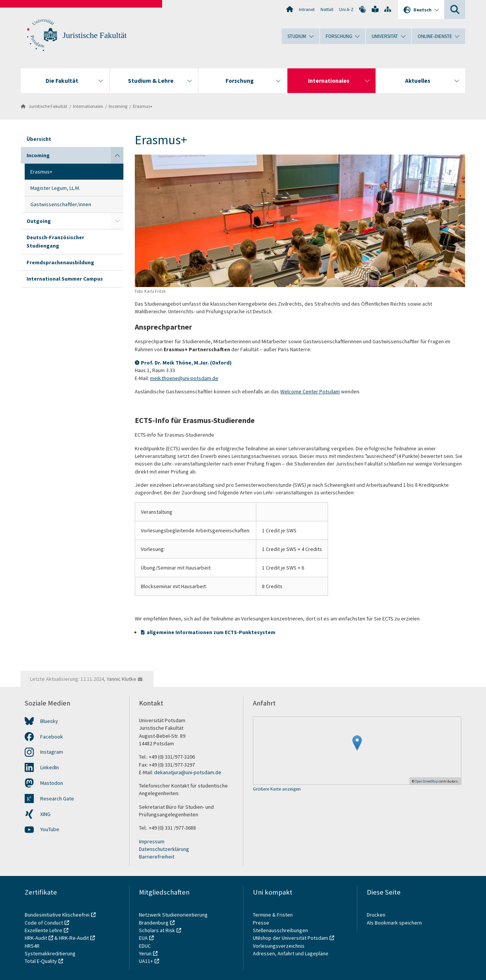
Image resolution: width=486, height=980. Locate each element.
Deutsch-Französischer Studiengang (55, 241)
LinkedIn (50, 767)
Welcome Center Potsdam (310, 391)
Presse (262, 923)
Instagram (52, 752)
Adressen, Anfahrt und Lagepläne (291, 953)
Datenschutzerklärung (164, 849)
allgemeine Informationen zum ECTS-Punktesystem (211, 632)
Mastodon (52, 783)
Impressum (152, 841)
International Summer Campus (65, 279)
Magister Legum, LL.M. (55, 188)
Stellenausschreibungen (280, 930)
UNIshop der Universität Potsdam (290, 938)
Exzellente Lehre (43, 930)
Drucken (376, 915)
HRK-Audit (36, 938)
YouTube (50, 829)
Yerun (145, 953)
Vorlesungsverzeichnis (279, 946)
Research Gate (57, 799)
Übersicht (39, 139)
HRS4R (32, 946)
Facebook (52, 737)
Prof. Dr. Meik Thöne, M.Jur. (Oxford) (186, 363)
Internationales (88, 106)
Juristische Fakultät (95, 35)
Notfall (327, 9)
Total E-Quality (41, 961)
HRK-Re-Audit (74, 938)
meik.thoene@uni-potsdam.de (184, 378)
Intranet (307, 9)
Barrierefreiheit (157, 857)
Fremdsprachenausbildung (60, 262)
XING (45, 814)
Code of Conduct (44, 923)
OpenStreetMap (426, 781)
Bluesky (49, 721)
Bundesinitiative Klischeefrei (57, 915)
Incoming (118, 106)
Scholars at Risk (157, 930)
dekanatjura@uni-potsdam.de (188, 772)
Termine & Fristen (273, 915)
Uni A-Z (346, 9)
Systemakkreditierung (50, 953)
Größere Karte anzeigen (277, 789)
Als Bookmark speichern (394, 923)
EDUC (145, 946)
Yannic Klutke (121, 679)
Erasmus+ (143, 106)
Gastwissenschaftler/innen (61, 204)
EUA (143, 938)
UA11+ (146, 961)
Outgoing (39, 221)
